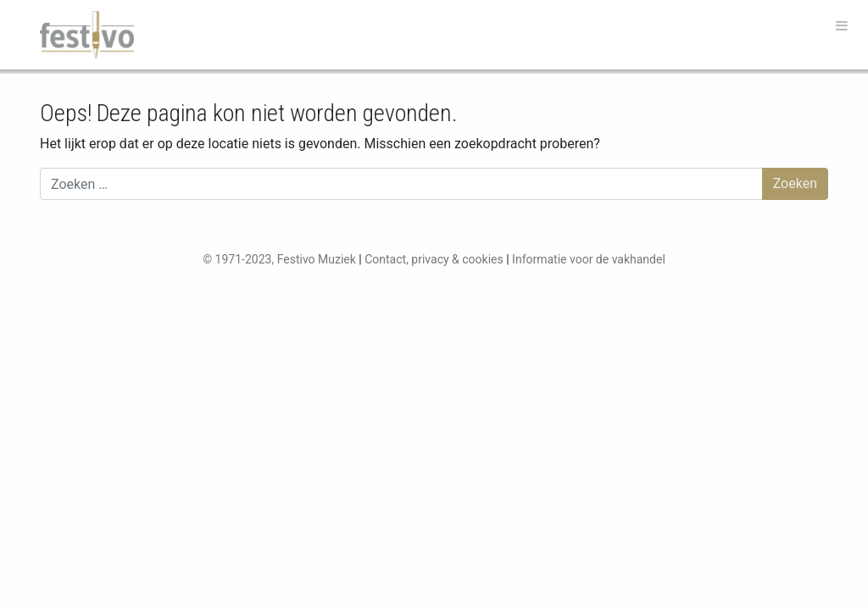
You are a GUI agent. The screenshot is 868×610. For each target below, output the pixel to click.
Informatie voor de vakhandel (589, 259)
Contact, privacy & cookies (434, 259)
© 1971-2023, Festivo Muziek (279, 259)
